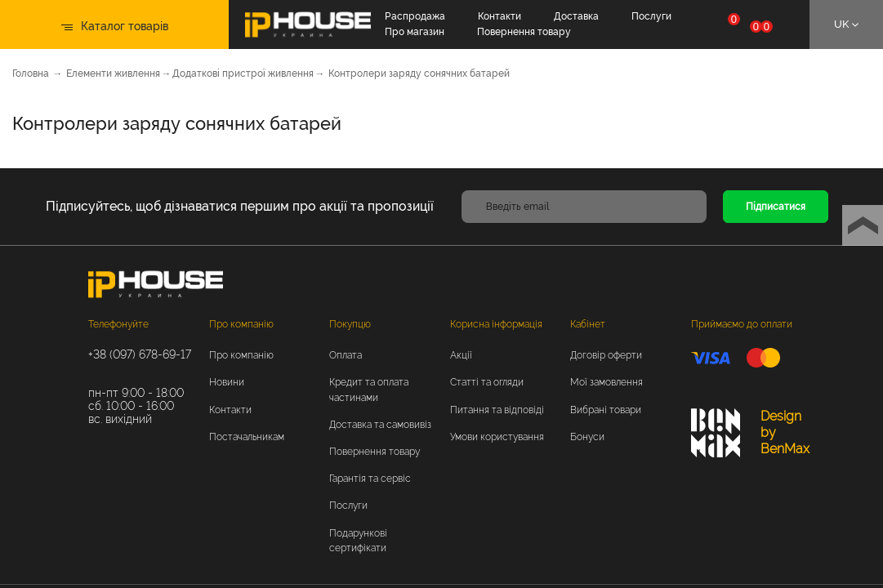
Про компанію (241, 324)
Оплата (346, 355)
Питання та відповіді (497, 410)
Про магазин (415, 32)
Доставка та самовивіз (380, 425)
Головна (31, 73)
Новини (227, 382)
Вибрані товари (606, 410)
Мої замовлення (607, 382)
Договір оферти (606, 355)
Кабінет (588, 324)
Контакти (499, 16)
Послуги (651, 16)
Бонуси (587, 437)
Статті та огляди (487, 382)
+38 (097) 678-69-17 (140, 354)
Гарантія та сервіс (370, 479)
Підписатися (776, 207)
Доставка (576, 16)
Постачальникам (247, 437)
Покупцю (350, 324)
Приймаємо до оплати (742, 324)
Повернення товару (524, 32)
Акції (461, 355)
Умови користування (497, 437)
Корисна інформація (496, 324)
